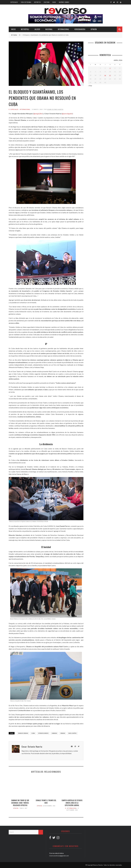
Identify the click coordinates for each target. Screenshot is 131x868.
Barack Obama (23, 733)
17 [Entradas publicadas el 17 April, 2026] (110, 75)
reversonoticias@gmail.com (59, 856)
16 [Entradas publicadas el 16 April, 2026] (105, 75)
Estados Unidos (43, 733)
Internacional (63, 29)
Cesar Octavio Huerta (55, 109)
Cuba (33, 733)
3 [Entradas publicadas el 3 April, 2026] (110, 68)
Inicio (13, 29)
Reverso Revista (98, 865)
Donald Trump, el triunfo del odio (46, 802)
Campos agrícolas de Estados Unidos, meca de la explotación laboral (72, 803)
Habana (54, 733)
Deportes (37, 2)
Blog (54, 2)
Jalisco (37, 29)
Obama (63, 733)
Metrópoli (25, 29)
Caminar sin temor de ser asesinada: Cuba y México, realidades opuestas (20, 803)
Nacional (49, 29)
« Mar (90, 86)
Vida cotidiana (26, 2)
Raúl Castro (72, 733)
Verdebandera (80, 29)
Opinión (94, 29)
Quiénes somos (64, 2)
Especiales (14, 2)
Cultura (47, 2)
